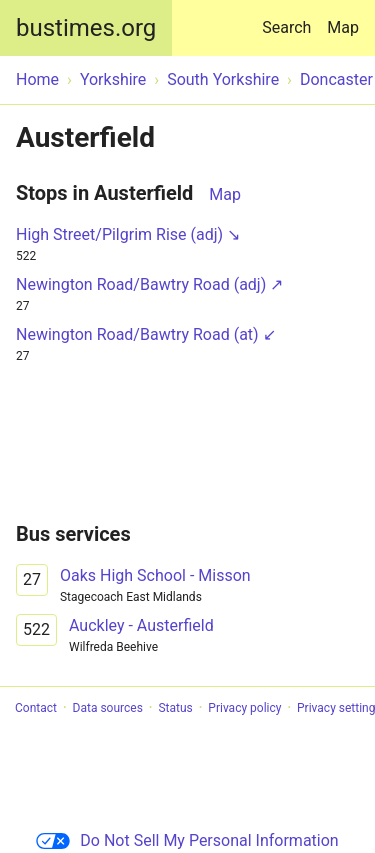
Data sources (108, 708)
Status (175, 708)
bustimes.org (86, 28)
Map (343, 27)
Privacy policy (244, 708)
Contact (36, 708)
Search (290, 18)
